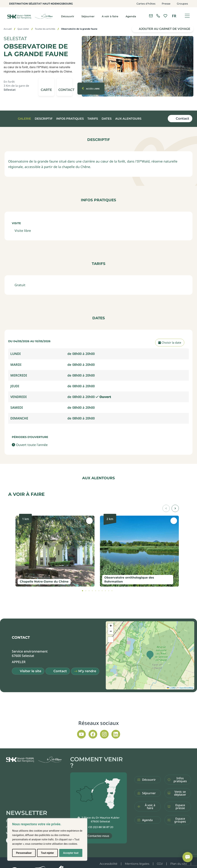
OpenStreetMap (186, 688)
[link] (158, 16)
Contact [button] (60, 671)
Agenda (131, 16)
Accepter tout (71, 853)
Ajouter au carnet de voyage (165, 29)
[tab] (83, 591)
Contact (182, 119)
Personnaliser (24, 853)
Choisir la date (170, 343)
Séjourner (88, 16)
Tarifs (93, 119)
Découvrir (68, 16)
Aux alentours (128, 119)
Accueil (8, 29)
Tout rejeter (47, 853)
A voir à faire (110, 16)
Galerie (24, 119)
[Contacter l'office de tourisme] (151, 16)
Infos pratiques (70, 119)
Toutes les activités (45, 29)
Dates (107, 119)
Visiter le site (31, 671)
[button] (65, 87)
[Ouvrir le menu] (187, 16)
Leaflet (171, 688)
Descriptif (44, 119)
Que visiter (23, 29)
